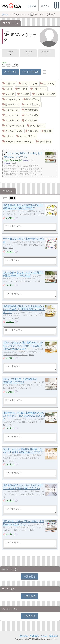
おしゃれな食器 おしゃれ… (26, 214)
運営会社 (53, 636)
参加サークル (46, 54)
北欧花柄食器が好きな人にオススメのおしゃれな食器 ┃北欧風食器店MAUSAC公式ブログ (24, 309)
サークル (24, 636)
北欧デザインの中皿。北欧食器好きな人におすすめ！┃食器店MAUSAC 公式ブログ (24, 416)
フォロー (10, 54)
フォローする (10, 72)
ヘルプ (44, 636)
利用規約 (35, 636)
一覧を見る (30, 576)
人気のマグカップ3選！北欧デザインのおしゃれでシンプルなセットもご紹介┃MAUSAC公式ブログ (23, 346)
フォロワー (28, 54)
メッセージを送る (30, 72)
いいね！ (10, 218)
